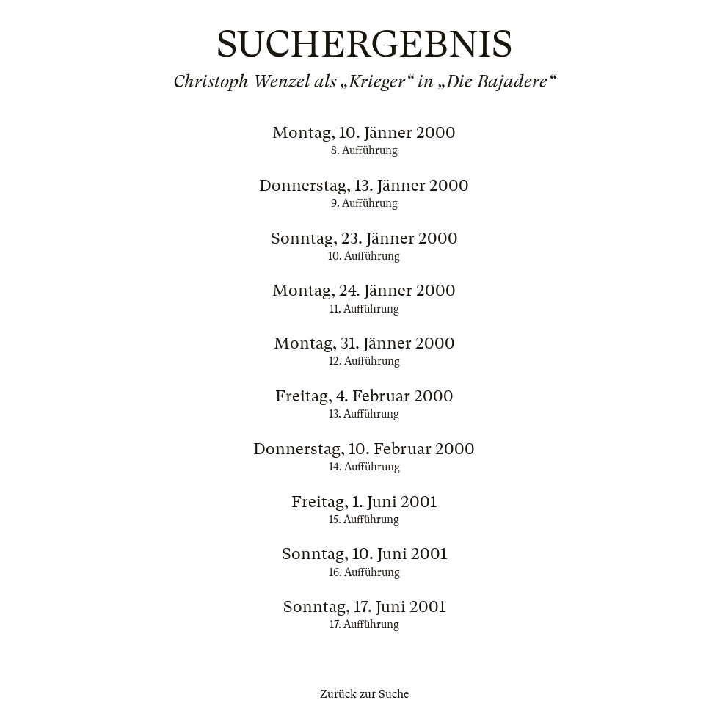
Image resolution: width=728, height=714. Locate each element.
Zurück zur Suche (364, 694)
